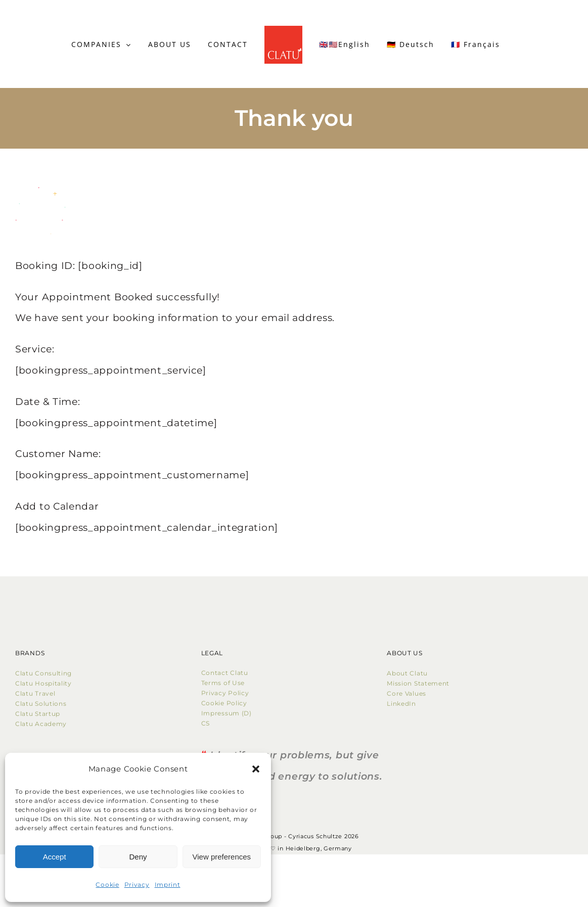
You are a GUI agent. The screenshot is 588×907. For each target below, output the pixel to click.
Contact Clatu (225, 673)
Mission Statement (418, 683)
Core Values (406, 693)
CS (206, 723)
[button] (256, 769)
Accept (55, 857)
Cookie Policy (226, 703)
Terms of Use (223, 683)
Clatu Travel (35, 693)
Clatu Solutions (41, 704)
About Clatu (407, 673)
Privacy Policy (225, 693)
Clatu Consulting (43, 673)
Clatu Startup (38, 714)
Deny (138, 857)
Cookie (107, 885)
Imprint (168, 885)
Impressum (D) (228, 713)
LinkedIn (401, 704)
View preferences (222, 857)
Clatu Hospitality (43, 683)
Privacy (137, 885)
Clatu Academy (41, 724)
